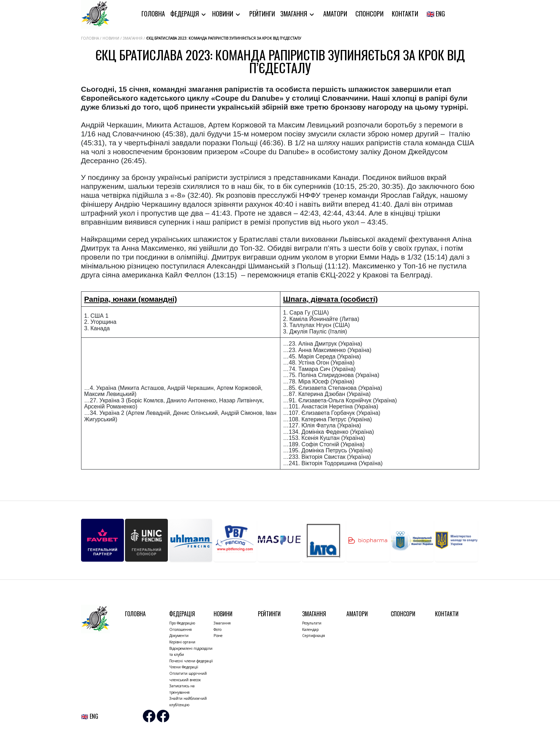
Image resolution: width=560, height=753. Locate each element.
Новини (223, 14)
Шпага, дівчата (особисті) (331, 299)
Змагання (294, 14)
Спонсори (369, 14)
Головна (153, 14)
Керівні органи (182, 642)
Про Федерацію (182, 623)
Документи (179, 636)
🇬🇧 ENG (436, 14)
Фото (217, 629)
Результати (312, 623)
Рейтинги (262, 14)
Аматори (335, 14)
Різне (218, 636)
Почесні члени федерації (191, 661)
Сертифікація (314, 636)
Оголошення (181, 629)
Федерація (185, 14)
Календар (310, 629)
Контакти (405, 14)
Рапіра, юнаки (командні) (131, 299)
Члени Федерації (184, 667)
